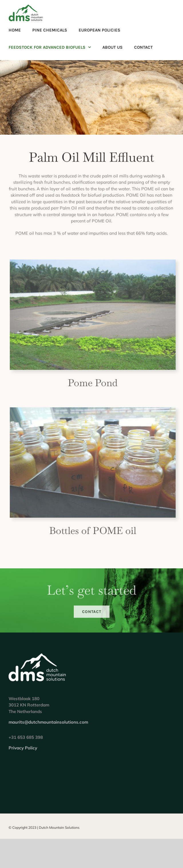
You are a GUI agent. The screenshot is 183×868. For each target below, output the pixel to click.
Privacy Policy (23, 748)
